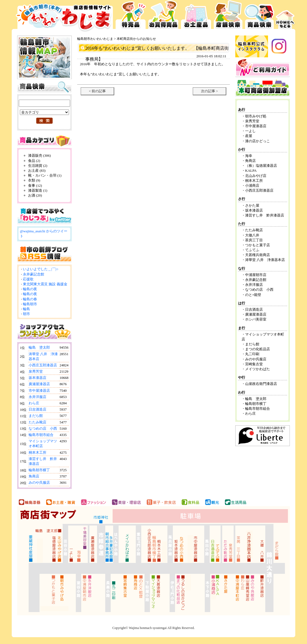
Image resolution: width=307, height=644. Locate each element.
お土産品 (196, 16)
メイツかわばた (258, 369)
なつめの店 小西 (43, 428)
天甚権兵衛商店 (258, 255)
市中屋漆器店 (39, 391)
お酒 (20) (35, 195)
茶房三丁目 (254, 240)
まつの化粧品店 (258, 349)
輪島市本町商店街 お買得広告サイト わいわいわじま (63, 16)
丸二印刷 (252, 354)
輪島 (26, 309)
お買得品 (163, 16)
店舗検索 (228, 16)
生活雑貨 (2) (38, 166)
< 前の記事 (97, 91)
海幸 (249, 156)
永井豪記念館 (34, 274)
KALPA (251, 170)
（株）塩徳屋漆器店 (263, 166)
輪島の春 (30, 299)
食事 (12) (35, 186)
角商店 (34, 476)
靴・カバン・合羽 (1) (45, 175)
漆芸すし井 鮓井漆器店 (265, 215)
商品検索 (259, 16)
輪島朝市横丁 (39, 470)
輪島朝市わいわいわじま (95, 39)
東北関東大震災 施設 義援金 (45, 284)
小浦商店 (252, 186)
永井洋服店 (37, 397)
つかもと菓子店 (258, 245)
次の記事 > (210, 91)
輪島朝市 (30, 304)
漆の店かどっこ (258, 141)
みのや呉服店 (39, 483)
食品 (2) (34, 161)
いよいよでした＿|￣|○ (41, 269)
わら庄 (34, 403)
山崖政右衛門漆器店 (261, 384)
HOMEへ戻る (285, 16)
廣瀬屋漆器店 (39, 384)
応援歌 (28, 279)
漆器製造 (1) (38, 190)
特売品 (131, 16)
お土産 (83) (37, 170)
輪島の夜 (30, 289)
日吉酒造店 (37, 409)
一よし (250, 131)
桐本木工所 (37, 452)
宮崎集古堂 (254, 364)
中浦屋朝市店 (256, 275)
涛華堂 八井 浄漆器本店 (265, 260)
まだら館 (36, 416)
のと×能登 (253, 295)
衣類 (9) (34, 180)
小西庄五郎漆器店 (43, 365)
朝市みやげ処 (256, 116)
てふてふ (252, 250)
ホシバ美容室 (256, 319)
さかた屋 (252, 205)
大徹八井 (252, 235)
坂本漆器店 (37, 378)
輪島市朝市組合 (41, 435)
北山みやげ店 (256, 176)
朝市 (26, 314)
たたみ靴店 (37, 422)
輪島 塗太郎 (39, 347)
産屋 (249, 136)
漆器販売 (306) (39, 155)
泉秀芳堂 (36, 371)
